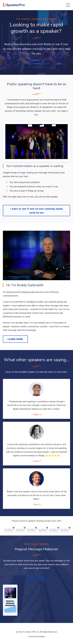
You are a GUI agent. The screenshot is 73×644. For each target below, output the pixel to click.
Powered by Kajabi (36, 636)
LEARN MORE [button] (15, 339)
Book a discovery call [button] (36, 63)
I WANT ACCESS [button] (36, 577)
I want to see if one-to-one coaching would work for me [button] (36, 211)
